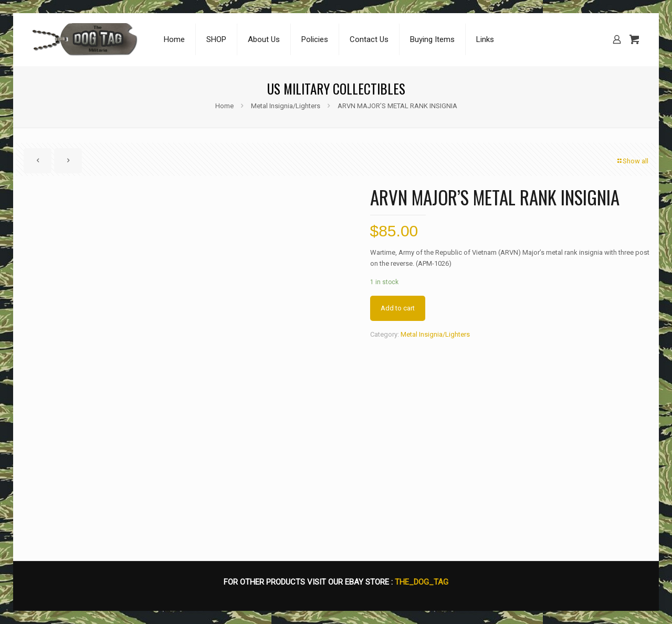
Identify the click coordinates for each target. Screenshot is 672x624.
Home (224, 106)
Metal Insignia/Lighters (286, 106)
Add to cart (398, 308)
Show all (632, 161)
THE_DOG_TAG (422, 582)
